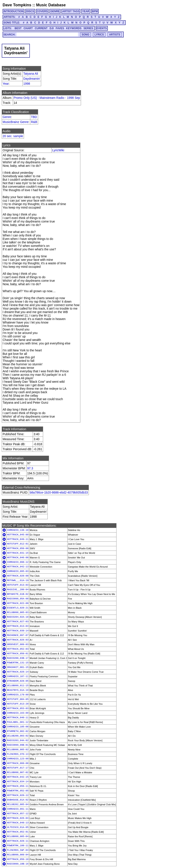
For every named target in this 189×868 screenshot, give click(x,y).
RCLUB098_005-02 (18, 750)
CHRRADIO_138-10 (18, 530)
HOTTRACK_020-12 (18, 795)
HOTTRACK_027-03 (18, 622)
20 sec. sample (13, 136)
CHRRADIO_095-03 (18, 571)
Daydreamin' (32, 79)
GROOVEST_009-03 (18, 644)
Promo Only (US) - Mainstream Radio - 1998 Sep (47, 98)
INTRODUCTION (13, 11)
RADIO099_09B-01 (18, 745)
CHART (28, 28)
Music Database (51, 5)
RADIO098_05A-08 (18, 599)
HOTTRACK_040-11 (18, 718)
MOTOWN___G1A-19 (18, 580)
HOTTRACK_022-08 (18, 603)
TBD (34, 117)
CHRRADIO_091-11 (18, 809)
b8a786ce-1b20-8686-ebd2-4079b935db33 (59, 492)
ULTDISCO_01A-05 (18, 827)
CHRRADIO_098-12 (18, 562)
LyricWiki (58, 150)
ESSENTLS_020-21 (18, 608)
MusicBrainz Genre (16, 122)
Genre (7, 117)
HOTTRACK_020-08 (18, 576)
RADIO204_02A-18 (18, 617)
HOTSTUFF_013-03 (18, 585)
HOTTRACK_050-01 (18, 654)
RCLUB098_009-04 (18, 855)
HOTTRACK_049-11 (18, 539)
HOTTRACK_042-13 (18, 567)
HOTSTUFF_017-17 (18, 768)
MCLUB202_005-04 (18, 804)
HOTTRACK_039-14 (18, 631)
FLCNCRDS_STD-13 (18, 754)
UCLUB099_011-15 (18, 686)
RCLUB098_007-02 (18, 772)
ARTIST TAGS (71, 11)
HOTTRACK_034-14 (18, 782)
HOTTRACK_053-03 (18, 708)
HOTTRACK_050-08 (18, 548)
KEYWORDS (74, 28)
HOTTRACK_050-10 (18, 859)
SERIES (88, 28)
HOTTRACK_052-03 (18, 649)
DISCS (30, 11)
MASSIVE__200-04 (18, 590)
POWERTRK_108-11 (18, 846)
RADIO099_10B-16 (18, 864)
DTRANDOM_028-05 (18, 681)
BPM (95, 11)
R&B (34, 122)
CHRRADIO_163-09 (18, 713)
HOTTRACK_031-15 (18, 553)
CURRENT (41, 28)
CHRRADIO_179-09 (18, 695)
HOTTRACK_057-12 (18, 814)
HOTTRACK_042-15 (18, 777)
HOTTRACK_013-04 (18, 626)
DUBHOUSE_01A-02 (18, 800)
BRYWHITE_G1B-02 (18, 594)
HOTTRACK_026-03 (18, 640)
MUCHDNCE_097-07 (18, 635)
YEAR (86, 11)
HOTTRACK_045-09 (18, 535)
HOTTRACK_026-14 (18, 672)
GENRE (55, 11)
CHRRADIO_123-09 (18, 759)
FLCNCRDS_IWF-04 (18, 850)
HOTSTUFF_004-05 (18, 699)
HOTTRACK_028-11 (18, 841)
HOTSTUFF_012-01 (18, 544)
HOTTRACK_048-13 (18, 823)
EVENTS (102, 28)
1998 (27, 84)
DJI (52, 28)
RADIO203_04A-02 (18, 740)
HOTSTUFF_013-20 (18, 704)
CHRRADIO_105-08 (18, 727)
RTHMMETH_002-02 (18, 731)
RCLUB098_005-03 (18, 612)
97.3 (30, 468)
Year (6, 84)
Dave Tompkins (17, 5)
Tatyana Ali (31, 74)
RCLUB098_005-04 (18, 836)
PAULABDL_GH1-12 (18, 722)
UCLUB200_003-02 (18, 736)
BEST (18, 28)
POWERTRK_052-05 (18, 791)
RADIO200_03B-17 (18, 658)
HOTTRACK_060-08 (18, 763)
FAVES (60, 28)
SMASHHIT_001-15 (18, 667)
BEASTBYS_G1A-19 (18, 690)
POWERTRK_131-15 (18, 663)
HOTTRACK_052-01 (18, 832)
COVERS (42, 11)
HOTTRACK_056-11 (18, 786)
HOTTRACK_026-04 (18, 818)
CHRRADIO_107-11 (18, 676)
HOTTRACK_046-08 (18, 558)
